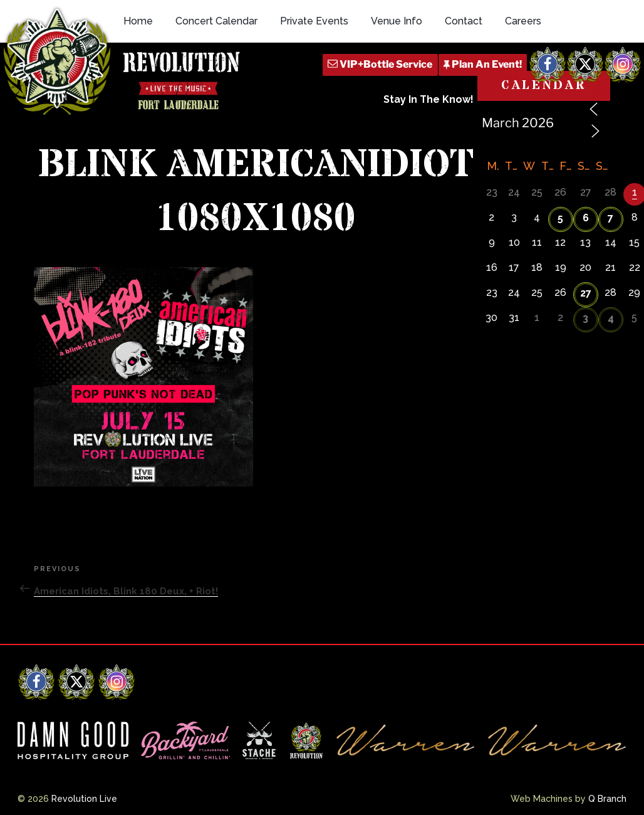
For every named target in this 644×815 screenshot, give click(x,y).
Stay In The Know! (428, 99)
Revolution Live (84, 799)
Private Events (314, 21)
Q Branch (607, 799)
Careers (523, 21)
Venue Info (397, 21)
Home (138, 21)
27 (586, 293)
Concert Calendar (216, 21)
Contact (464, 21)
